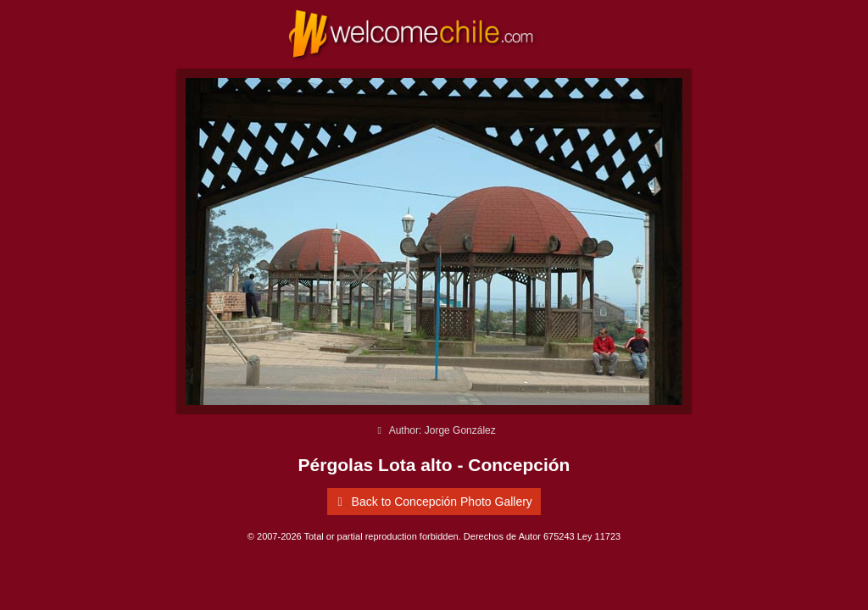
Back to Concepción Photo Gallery (432, 502)
